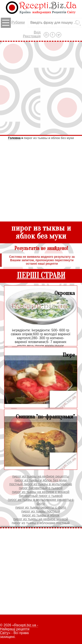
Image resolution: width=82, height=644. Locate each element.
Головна (14, 138)
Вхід (37, 32)
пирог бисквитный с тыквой (41, 488)
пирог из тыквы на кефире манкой (41, 519)
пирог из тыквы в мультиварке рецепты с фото (41, 502)
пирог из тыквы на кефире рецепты (41, 476)
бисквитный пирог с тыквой (41, 496)
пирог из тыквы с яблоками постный (41, 523)
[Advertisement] (41, 88)
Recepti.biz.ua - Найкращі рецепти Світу (19, 629)
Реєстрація (32, 36)
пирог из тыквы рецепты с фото (41, 507)
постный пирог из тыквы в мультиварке (41, 484)
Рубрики (13, 23)
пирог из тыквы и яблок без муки (49, 138)
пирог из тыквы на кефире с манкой (41, 492)
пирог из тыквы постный (41, 511)
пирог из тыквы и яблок (41, 515)
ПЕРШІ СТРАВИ (41, 276)
